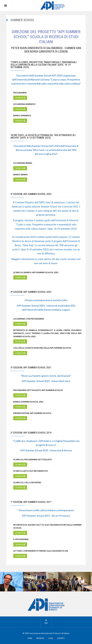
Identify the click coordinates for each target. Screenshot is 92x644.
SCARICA (20, 98)
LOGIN (51, 638)
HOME (30, 638)
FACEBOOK (40, 638)
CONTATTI (61, 638)
